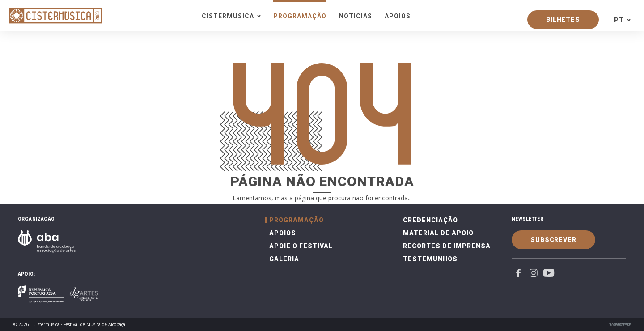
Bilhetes (563, 20)
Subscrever (553, 240)
